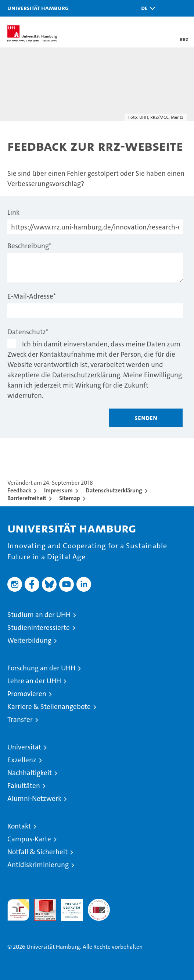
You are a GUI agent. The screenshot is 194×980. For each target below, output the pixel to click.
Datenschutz (28, 332)
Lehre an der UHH (34, 681)
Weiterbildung (29, 640)
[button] (146, 8)
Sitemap (70, 498)
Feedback (19, 490)
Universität (24, 747)
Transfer (20, 719)
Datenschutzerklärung (86, 375)
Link (13, 212)
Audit (41, 903)
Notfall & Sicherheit (37, 852)
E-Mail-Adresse (32, 296)
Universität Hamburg (38, 8)
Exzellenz (22, 760)
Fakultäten (24, 786)
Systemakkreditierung (99, 903)
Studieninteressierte (39, 628)
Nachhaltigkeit (30, 773)
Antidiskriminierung (38, 865)
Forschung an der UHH (41, 668)
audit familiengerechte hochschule (18, 910)
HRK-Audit (68, 906)
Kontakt (19, 826)
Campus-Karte (29, 839)
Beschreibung (29, 246)
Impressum (58, 490)
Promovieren (27, 694)
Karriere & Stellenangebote (49, 707)
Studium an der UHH (39, 615)
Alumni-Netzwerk (34, 799)
